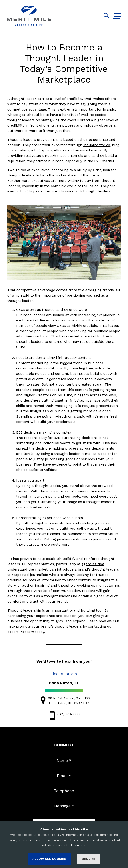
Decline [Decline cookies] (89, 859)
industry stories (97, 145)
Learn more (79, 845)
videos (24, 150)
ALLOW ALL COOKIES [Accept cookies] (49, 859)
